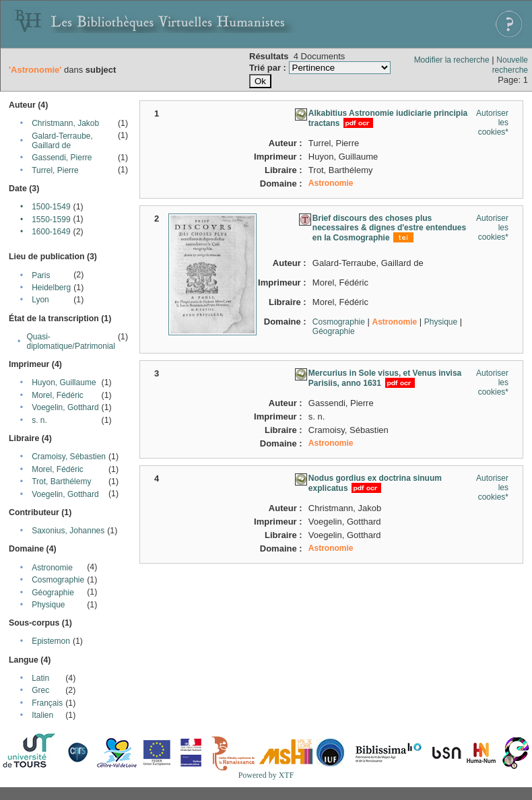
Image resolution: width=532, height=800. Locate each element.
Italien (42, 715)
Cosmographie (58, 580)
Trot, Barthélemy (61, 481)
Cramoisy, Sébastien (69, 457)
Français (47, 703)
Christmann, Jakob (65, 123)
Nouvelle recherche (510, 65)
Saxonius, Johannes (68, 531)
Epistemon (51, 641)
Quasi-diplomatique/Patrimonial (71, 341)
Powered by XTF (266, 775)
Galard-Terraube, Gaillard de (62, 141)
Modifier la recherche (452, 60)
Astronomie (52, 568)
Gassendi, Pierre (62, 158)
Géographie (53, 593)
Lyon (40, 300)
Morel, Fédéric (58, 395)
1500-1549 (51, 207)
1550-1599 (51, 220)
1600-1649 (51, 232)
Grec (40, 690)
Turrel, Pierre (55, 170)
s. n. (39, 420)
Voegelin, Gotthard (65, 407)
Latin (40, 678)
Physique (48, 605)
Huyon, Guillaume (64, 382)
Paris (41, 275)
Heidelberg (51, 288)
